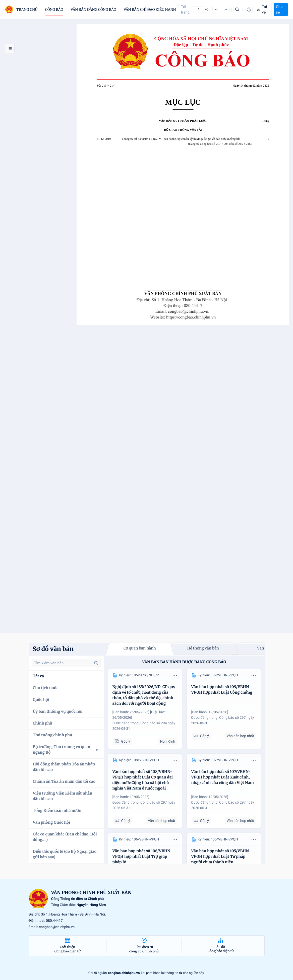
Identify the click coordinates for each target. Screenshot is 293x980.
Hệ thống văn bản (203, 648)
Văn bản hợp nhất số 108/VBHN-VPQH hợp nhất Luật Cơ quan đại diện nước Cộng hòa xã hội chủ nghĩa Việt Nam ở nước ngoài (143, 780)
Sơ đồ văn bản (53, 649)
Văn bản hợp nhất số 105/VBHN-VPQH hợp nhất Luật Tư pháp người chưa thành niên (221, 857)
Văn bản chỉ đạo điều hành (150, 10)
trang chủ (27, 10)
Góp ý (122, 741)
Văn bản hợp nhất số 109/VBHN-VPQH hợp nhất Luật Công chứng (222, 690)
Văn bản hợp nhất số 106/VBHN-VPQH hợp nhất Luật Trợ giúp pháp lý (142, 857)
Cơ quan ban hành (140, 648)
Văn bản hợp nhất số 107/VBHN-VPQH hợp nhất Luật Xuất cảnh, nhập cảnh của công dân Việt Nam (223, 777)
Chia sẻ (280, 10)
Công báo (54, 10)
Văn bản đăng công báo (94, 10)
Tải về (262, 10)
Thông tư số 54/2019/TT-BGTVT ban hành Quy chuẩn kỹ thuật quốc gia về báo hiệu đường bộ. (181, 139)
